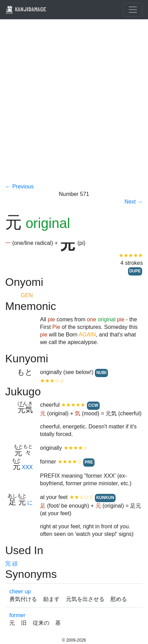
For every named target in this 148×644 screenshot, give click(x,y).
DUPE (135, 271)
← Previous (19, 186)
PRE (89, 462)
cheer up (20, 591)
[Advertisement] (74, 106)
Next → (134, 202)
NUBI (101, 373)
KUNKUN (105, 498)
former (17, 615)
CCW (93, 405)
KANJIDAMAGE (26, 9)
